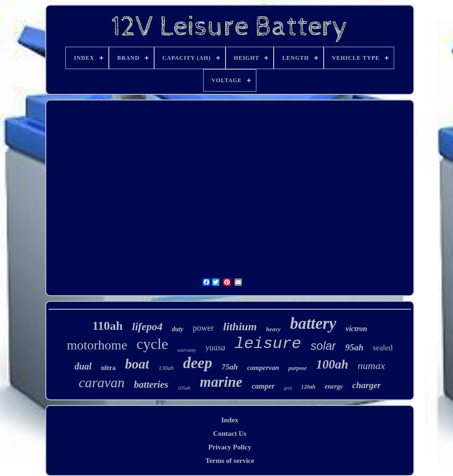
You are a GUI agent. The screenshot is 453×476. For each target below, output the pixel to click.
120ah (308, 387)
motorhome (97, 345)
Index (230, 420)
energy (334, 387)
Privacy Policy (230, 447)
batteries (151, 384)
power (203, 328)
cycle (152, 344)
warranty (187, 350)
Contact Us (230, 433)
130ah (166, 368)
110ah (108, 326)
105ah (184, 388)
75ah (230, 367)
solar (323, 346)
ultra (108, 368)
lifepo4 (147, 327)
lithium (240, 327)
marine (221, 382)
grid (288, 388)
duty (178, 329)
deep (198, 363)
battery (313, 323)
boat (137, 364)
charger (366, 385)
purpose (297, 368)
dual (83, 366)
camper (263, 386)
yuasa (215, 348)
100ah (332, 364)
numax (372, 366)
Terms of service (230, 461)
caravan (102, 382)
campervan (263, 368)
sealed (382, 348)
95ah (354, 347)
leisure (268, 344)
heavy (273, 329)
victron (356, 329)
